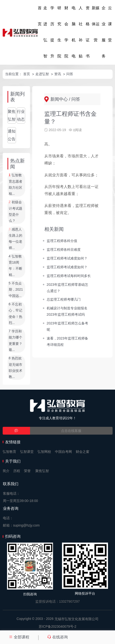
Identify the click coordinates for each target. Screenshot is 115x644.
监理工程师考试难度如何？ (67, 258)
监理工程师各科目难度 (64, 250)
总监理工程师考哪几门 (64, 299)
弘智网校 (44, 452)
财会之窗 (83, 452)
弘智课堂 (27, 452)
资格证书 (88, 32)
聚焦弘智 (12, 115)
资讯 (58, 74)
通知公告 (12, 135)
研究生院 (59, 32)
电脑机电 (74, 32)
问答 (70, 74)
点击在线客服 (71, 431)
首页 (40, 16)
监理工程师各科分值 (62, 241)
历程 (17, 471)
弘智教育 (9, 452)
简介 (6, 471)
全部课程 (19, 637)
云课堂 (110, 24)
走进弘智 (45, 32)
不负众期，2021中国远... (16, 290)
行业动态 (21, 115)
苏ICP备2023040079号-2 (58, 626)
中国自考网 (63, 452)
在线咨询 (57, 637)
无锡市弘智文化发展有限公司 (77, 619)
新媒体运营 (96, 24)
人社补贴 (81, 32)
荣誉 (27, 471)
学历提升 (52, 32)
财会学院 (66, 32)
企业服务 (104, 32)
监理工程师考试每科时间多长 (69, 276)
